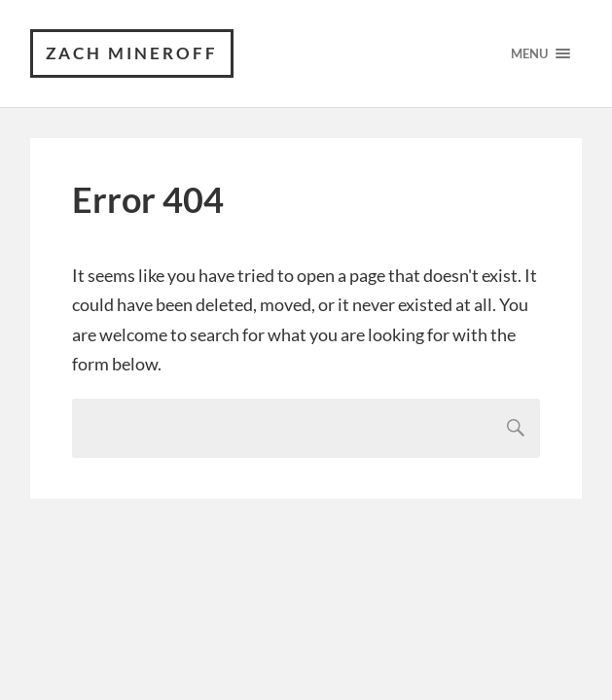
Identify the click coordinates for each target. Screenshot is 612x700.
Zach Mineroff (132, 53)
